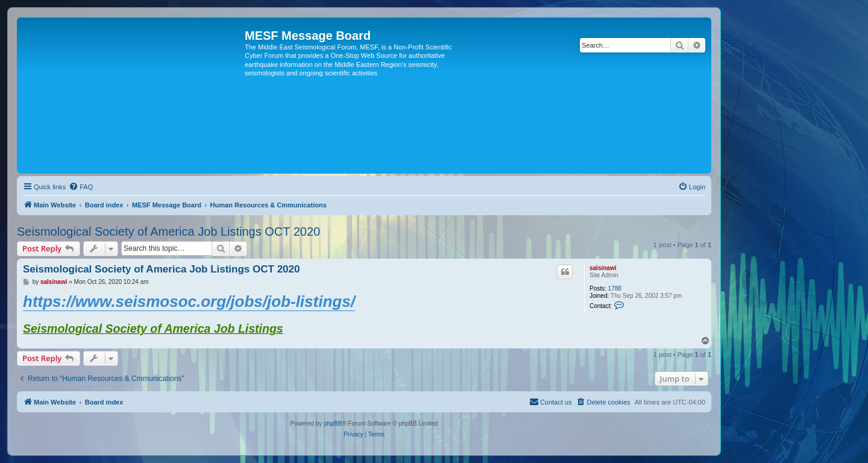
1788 (615, 288)
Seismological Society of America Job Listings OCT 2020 (168, 231)
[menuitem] (81, 187)
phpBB (333, 424)
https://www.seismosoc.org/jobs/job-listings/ (189, 301)
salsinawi (603, 268)
